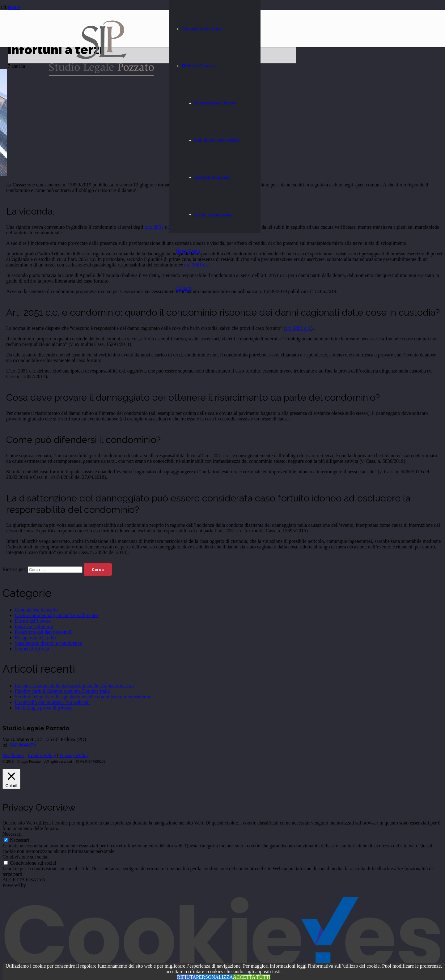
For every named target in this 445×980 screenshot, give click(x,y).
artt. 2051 (154, 227)
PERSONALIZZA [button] (215, 977)
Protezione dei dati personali (43, 632)
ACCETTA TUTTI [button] (252, 977)
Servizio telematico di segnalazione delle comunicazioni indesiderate (83, 697)
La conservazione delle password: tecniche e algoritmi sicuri (75, 686)
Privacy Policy (74, 755)
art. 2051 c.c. (298, 328)
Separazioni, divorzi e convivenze (48, 643)
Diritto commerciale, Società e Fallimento (56, 615)
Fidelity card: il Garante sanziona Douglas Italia (62, 691)
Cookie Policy (42, 755)
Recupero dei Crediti (35, 638)
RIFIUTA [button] (187, 977)
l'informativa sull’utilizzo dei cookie (344, 966)
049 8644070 (23, 745)
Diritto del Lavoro (33, 621)
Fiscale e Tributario (34, 626)
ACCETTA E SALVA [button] (24, 880)
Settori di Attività (32, 649)
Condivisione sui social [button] (25, 857)
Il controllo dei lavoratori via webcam (52, 702)
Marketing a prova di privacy (44, 708)
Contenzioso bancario (36, 610)
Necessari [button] (12, 834)
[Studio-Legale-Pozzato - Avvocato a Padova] (102, 75)
